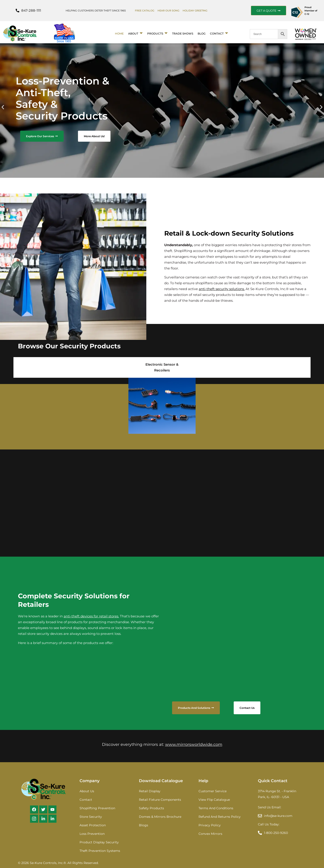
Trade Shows (183, 34)
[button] (3, 107)
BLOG (202, 34)
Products (157, 34)
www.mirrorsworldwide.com (194, 744)
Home (119, 34)
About (135, 34)
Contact (219, 34)
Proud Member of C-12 (311, 11)
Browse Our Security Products (69, 346)
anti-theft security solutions (221, 289)
